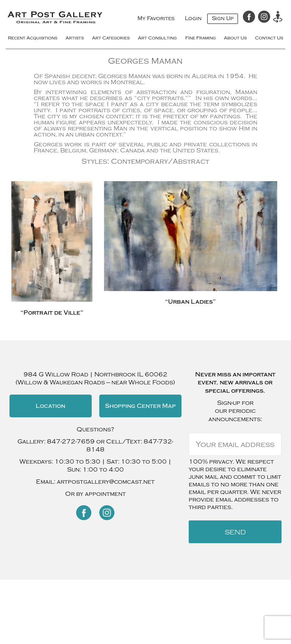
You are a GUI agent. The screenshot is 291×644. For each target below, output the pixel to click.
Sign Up (223, 18)
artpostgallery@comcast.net (106, 482)
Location (50, 406)
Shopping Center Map (140, 406)
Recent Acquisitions (34, 38)
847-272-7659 (71, 442)
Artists (76, 38)
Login (193, 18)
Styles (94, 161)
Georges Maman (145, 61)
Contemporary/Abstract (160, 161)
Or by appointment (95, 494)
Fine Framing (201, 38)
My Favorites (156, 18)
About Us (235, 38)
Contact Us (269, 38)
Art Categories (111, 38)
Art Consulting (158, 38)
